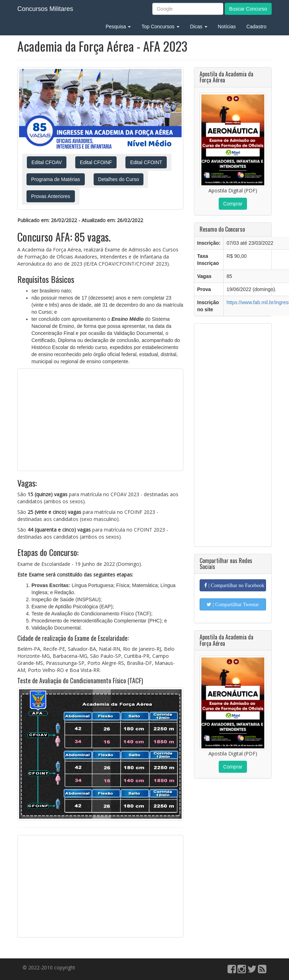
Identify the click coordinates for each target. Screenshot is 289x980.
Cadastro (256, 27)
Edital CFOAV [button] (47, 162)
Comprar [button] (233, 204)
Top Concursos (160, 27)
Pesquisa (118, 27)
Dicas (199, 27)
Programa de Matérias (56, 179)
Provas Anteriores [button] (51, 196)
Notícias (227, 27)
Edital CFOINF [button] (96, 162)
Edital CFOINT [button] (146, 162)
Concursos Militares (45, 9)
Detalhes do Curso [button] (119, 179)
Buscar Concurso (248, 9)
